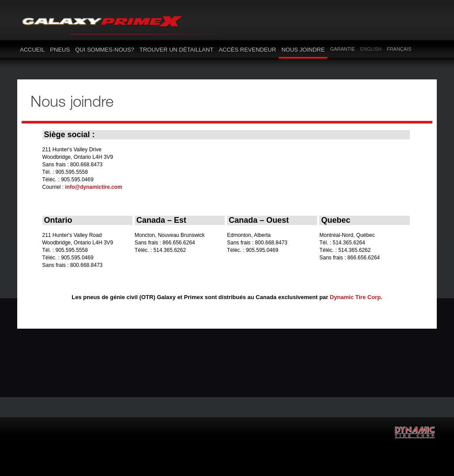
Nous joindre (303, 50)
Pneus (60, 50)
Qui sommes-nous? (105, 50)
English (371, 49)
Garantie (342, 49)
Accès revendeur (247, 50)
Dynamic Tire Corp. (356, 297)
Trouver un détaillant (176, 50)
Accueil (32, 50)
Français (399, 49)
